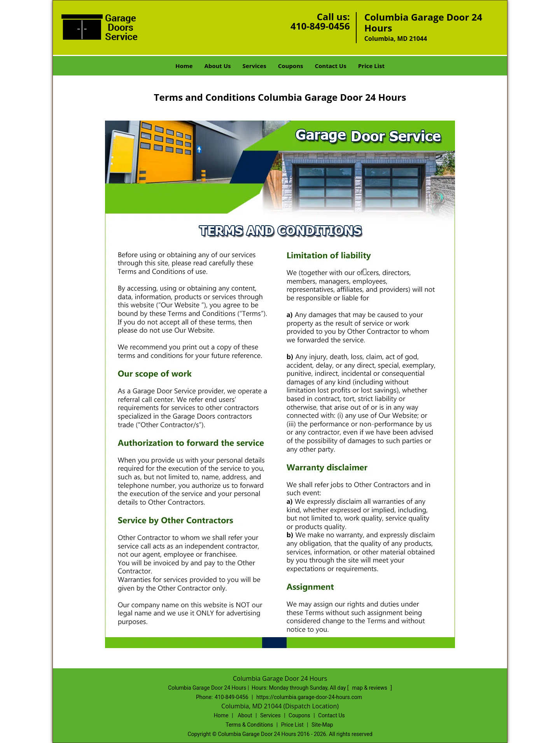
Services (255, 66)
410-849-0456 (320, 26)
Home (184, 66)
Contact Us (330, 66)
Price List (371, 66)
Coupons (291, 66)
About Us (217, 66)
